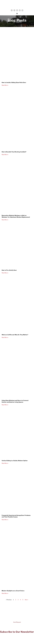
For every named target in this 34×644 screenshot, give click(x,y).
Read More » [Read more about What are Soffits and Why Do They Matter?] (5, 337)
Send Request (17, 622)
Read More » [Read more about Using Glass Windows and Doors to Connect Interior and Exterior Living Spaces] (5, 405)
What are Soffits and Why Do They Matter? (15, 335)
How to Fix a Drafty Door (9, 270)
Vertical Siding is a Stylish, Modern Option (15, 461)
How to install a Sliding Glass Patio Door (14, 83)
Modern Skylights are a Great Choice (13, 591)
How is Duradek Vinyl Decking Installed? (14, 152)
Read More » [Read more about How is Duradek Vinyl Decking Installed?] (5, 155)
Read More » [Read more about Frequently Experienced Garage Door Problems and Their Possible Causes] (5, 520)
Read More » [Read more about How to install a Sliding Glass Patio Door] (5, 85)
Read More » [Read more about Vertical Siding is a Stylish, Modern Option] (5, 463)
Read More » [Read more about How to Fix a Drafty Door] (5, 273)
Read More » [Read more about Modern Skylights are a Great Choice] (5, 593)
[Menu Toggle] (17, 13)
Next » (27, 600)
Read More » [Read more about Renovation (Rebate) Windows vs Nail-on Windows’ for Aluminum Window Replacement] (5, 220)
